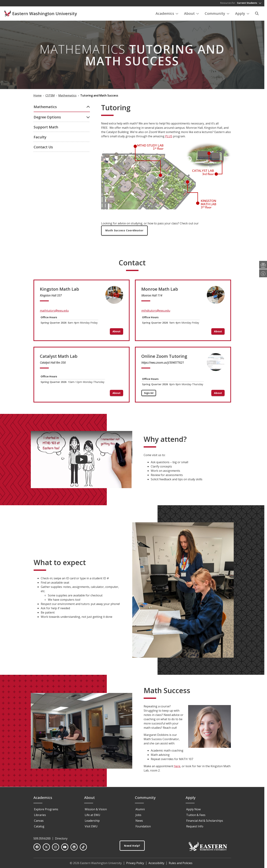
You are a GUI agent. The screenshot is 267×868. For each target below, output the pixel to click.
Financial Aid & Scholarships (205, 822)
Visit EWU (91, 828)
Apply (242, 14)
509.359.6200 (42, 840)
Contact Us (43, 182)
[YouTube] (65, 849)
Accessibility (156, 865)
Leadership (92, 822)
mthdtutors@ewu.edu (156, 312)
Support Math (46, 162)
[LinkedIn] (74, 849)
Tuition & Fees (196, 817)
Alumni (140, 811)
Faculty (40, 172)
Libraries (40, 817)
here (177, 768)
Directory (61, 840)
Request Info (195, 828)
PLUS (169, 137)
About (192, 14)
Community (217, 14)
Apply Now (193, 811)
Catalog (39, 828)
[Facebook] (37, 849)
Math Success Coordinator (126, 232)
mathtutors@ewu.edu (54, 312)
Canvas (39, 822)
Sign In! (149, 395)
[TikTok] (83, 849)
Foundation (143, 828)
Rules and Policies (181, 865)
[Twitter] (46, 849)
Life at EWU (92, 817)
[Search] (257, 14)
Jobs (138, 817)
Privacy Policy (135, 865)
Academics (167, 14)
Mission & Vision (96, 811)
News (139, 822)
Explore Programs (46, 811)
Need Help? (132, 847)
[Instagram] (56, 849)
